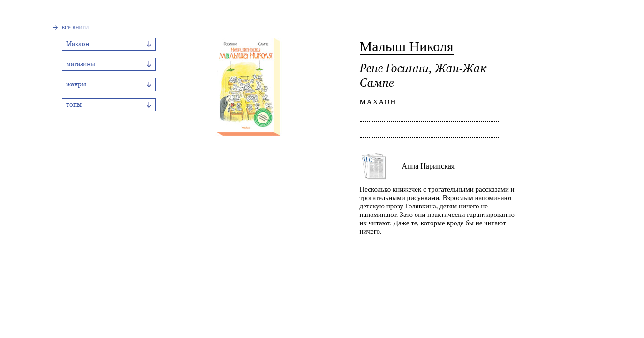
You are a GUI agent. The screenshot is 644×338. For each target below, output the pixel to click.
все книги (76, 27)
